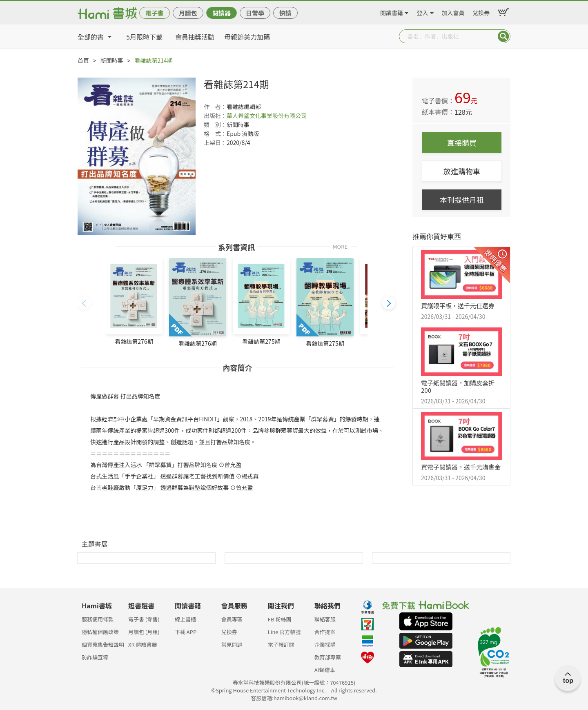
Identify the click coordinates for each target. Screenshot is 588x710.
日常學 (255, 13)
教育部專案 (328, 657)
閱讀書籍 (392, 11)
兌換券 (481, 11)
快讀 (285, 13)
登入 (423, 11)
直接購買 (462, 142)
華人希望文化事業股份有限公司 (267, 116)
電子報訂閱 (281, 644)
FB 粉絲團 (280, 619)
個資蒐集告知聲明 (103, 644)
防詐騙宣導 (95, 657)
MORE (340, 246)
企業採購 (325, 644)
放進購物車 (462, 171)
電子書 (155, 13)
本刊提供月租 (462, 200)
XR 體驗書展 (143, 644)
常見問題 (232, 644)
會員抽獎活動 (195, 37)
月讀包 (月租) (144, 632)
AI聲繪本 (325, 670)
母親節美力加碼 (247, 37)
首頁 (83, 60)
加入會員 (453, 11)
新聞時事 (112, 60)
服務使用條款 (98, 619)
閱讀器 (222, 13)
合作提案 (325, 632)
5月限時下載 (144, 37)
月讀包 (188, 13)
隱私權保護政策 (100, 632)
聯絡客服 (325, 619)
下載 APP (186, 632)
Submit (503, 36)
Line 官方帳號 (284, 632)
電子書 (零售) (144, 619)
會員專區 (232, 619)
